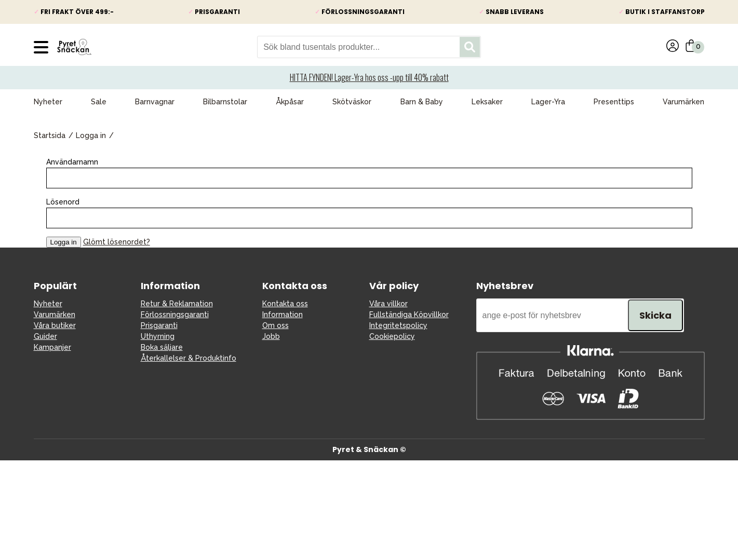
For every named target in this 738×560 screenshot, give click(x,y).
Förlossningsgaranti (175, 315)
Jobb (271, 336)
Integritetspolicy (398, 325)
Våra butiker (55, 325)
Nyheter (48, 102)
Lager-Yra (548, 102)
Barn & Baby (422, 102)
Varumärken (683, 102)
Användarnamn (72, 162)
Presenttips (614, 102)
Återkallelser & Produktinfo (189, 358)
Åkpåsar (290, 102)
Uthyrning (158, 336)
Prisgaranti (159, 325)
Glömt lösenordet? (117, 242)
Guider (45, 336)
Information (283, 315)
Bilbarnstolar (225, 102)
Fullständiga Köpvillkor (409, 315)
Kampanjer (52, 347)
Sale (99, 102)
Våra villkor (388, 304)
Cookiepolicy (392, 336)
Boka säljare (162, 347)
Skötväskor (352, 102)
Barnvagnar (155, 102)
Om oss (276, 325)
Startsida (50, 135)
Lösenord (63, 202)
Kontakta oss (285, 304)
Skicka (655, 315)
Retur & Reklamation (177, 304)
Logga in (91, 135)
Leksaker (487, 102)
